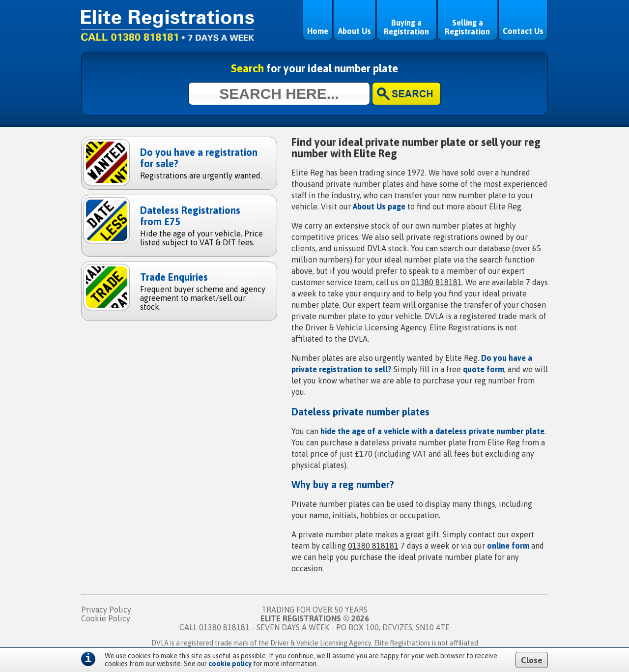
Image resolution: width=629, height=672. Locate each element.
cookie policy (230, 664)
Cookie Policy (106, 618)
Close (532, 660)
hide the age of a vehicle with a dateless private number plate (432, 431)
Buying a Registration (406, 27)
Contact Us (523, 31)
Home (318, 31)
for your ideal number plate (314, 68)
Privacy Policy (106, 610)
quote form (484, 369)
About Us (355, 31)
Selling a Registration (467, 27)
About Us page (379, 206)
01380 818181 (437, 282)
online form (508, 546)
